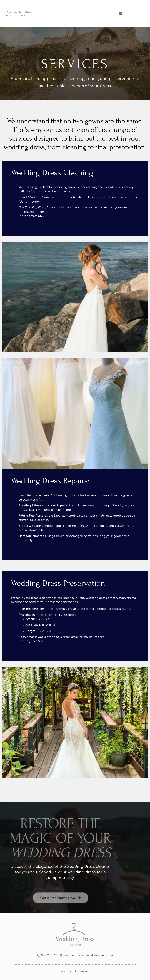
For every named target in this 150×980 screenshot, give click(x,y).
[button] (120, 13)
